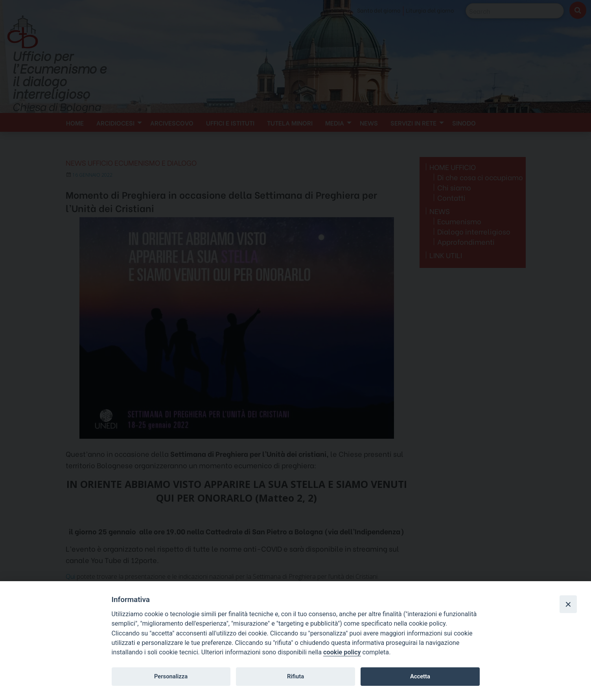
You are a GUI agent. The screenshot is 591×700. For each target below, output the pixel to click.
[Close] (568, 604)
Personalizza (171, 676)
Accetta (420, 676)
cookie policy (342, 652)
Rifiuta (295, 676)
